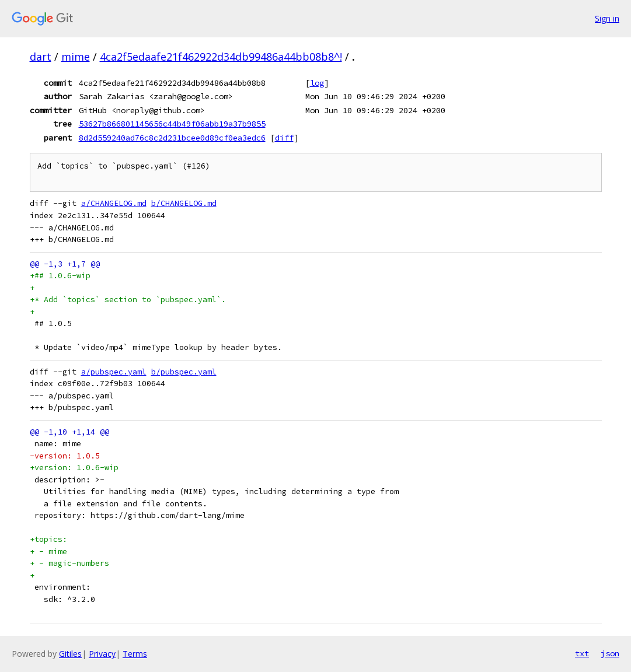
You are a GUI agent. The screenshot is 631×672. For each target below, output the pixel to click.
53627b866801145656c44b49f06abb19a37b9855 (172, 124)
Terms (135, 654)
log (317, 83)
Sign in (607, 18)
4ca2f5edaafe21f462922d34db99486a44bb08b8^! (221, 57)
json (610, 653)
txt (582, 653)
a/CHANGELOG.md (114, 203)
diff (284, 138)
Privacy (102, 654)
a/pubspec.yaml (114, 372)
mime (76, 57)
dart (41, 57)
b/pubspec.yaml (184, 372)
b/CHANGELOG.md (184, 203)
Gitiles (70, 654)
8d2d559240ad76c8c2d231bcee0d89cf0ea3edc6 (172, 138)
